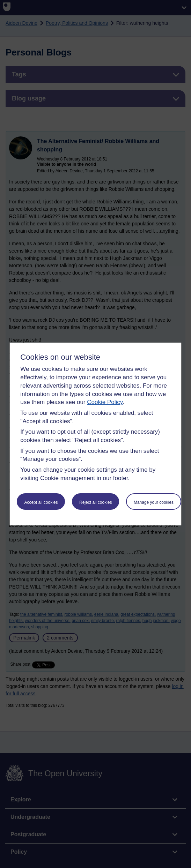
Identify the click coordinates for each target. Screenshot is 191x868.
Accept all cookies (41, 502)
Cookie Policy (105, 402)
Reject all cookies (95, 502)
